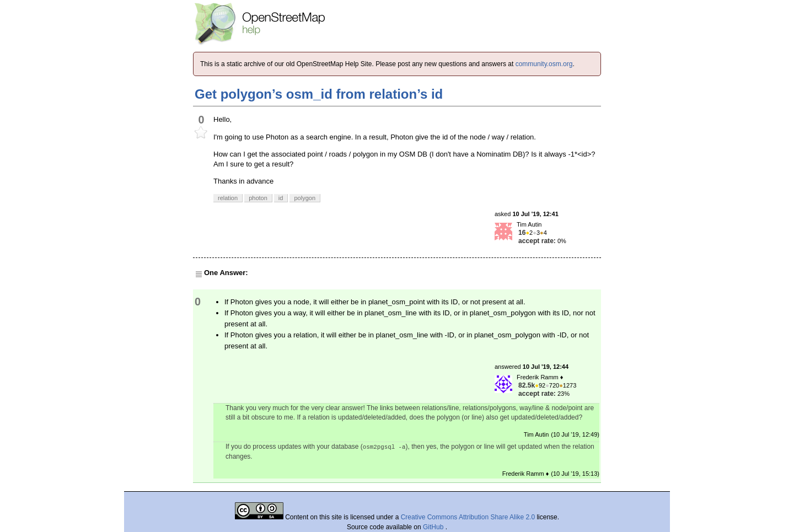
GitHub (434, 527)
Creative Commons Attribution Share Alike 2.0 (468, 517)
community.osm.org (544, 64)
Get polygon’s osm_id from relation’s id (319, 94)
